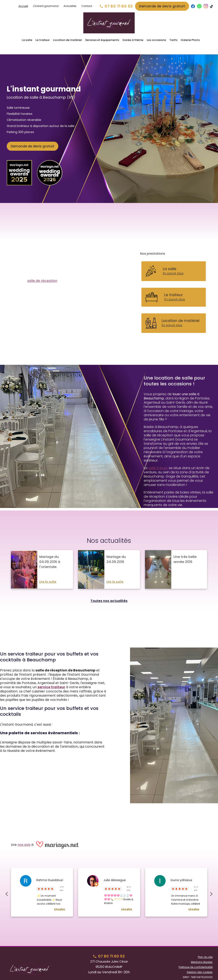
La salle (27, 40)
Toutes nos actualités (109, 593)
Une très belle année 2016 (185, 552)
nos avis (24, 837)
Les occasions (156, 40)
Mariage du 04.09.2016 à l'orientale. (50, 554)
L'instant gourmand (46, 6)
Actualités (70, 6)
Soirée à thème (133, 40)
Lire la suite (48, 574)
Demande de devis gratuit (162, 6)
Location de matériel (67, 40)
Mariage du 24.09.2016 (116, 552)
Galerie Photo (190, 40)
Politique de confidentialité (196, 960)
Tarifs (173, 40)
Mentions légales (202, 955)
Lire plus (60, 902)
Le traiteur (43, 40)
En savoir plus (173, 266)
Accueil (23, 6)
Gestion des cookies (200, 965)
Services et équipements (102, 40)
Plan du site (205, 950)
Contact (87, 6)
